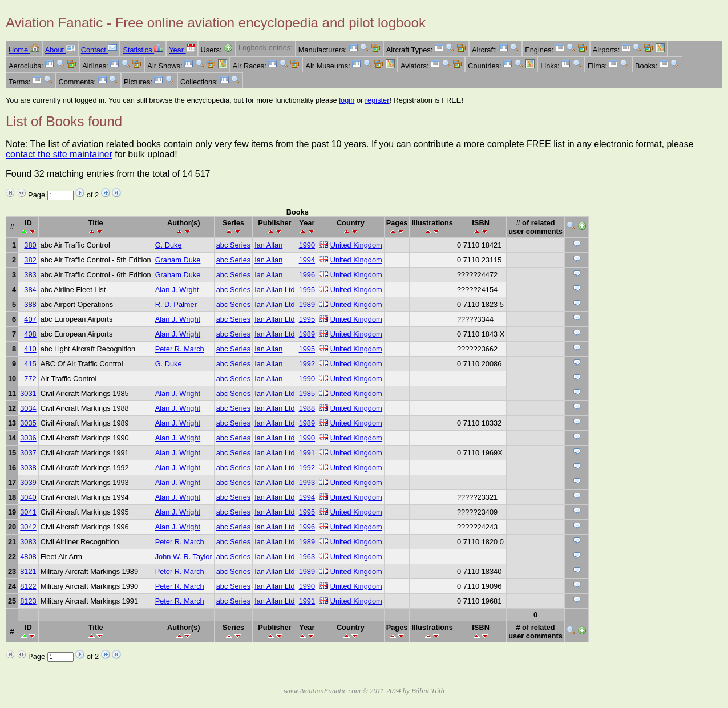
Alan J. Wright (178, 319)
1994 (307, 260)
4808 (28, 557)
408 (30, 334)
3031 (28, 393)
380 (30, 245)
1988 (307, 408)
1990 (307, 245)
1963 (307, 557)
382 (30, 260)
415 (30, 364)
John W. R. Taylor (184, 557)
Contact (99, 50)
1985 (307, 393)
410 (30, 349)
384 (30, 290)
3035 (28, 423)
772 (30, 379)
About (60, 50)
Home (24, 50)
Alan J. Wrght (177, 290)
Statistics (143, 50)
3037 (28, 453)
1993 (307, 482)
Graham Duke (178, 260)
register (377, 100)
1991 (307, 453)
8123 (28, 601)
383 (30, 275)
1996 (307, 275)
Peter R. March (180, 349)
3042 (28, 527)
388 (30, 304)
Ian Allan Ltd (274, 290)
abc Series (233, 245)
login (347, 100)
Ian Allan (268, 245)
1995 (307, 290)
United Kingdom (356, 245)
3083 (28, 542)
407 (30, 319)
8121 (28, 571)
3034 (28, 408)
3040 (28, 497)
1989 (307, 304)
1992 (307, 364)
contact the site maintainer (59, 154)
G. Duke (169, 245)
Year (182, 50)
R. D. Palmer (176, 304)
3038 (28, 468)
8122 (28, 586)
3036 (28, 438)
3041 (28, 512)
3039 (28, 482)
